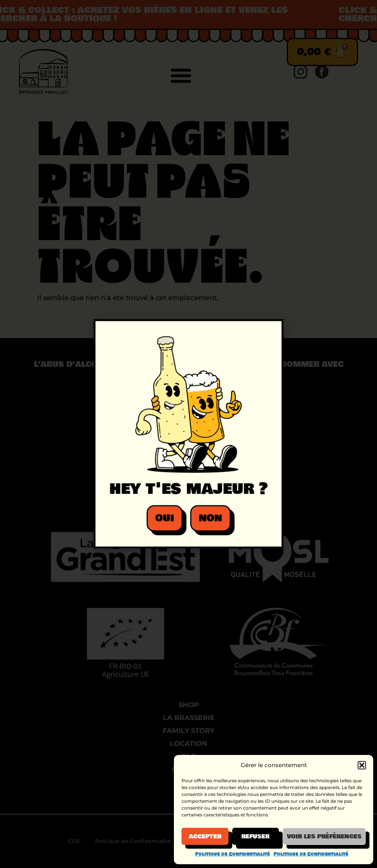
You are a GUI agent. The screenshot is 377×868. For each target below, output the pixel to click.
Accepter (205, 837)
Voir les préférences (324, 837)
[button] (362, 765)
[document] (188, 434)
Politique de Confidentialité (232, 854)
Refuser (255, 837)
